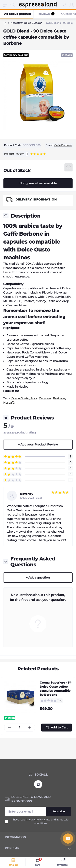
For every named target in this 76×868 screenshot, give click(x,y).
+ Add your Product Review (38, 444)
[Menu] (5, 5)
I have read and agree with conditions (41, 821)
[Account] (72, 5)
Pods (34, 398)
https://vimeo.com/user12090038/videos (38, 784)
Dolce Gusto (20, 398)
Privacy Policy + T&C (38, 820)
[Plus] (29, 727)
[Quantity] (19, 728)
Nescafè (9, 403)
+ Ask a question (38, 578)
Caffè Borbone (63, 145)
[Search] (13, 5)
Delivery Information (36, 199)
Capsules (45, 398)
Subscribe (59, 811)
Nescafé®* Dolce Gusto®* (26, 23)
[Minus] (10, 727)
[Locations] (64, 5)
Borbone (59, 398)
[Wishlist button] (69, 167)
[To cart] (57, 728)
